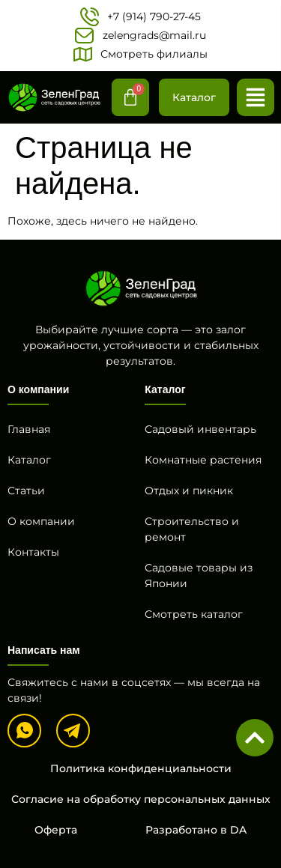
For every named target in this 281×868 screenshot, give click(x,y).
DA (238, 830)
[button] (256, 97)
